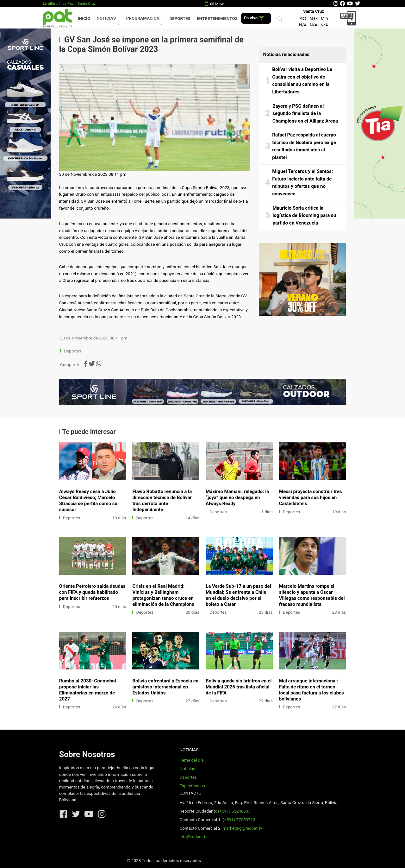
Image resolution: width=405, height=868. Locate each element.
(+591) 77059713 (239, 820)
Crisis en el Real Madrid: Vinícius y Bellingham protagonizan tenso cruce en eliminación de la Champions (163, 595)
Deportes (180, 19)
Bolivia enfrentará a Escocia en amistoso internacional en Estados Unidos (165, 687)
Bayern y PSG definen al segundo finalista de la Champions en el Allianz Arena (305, 114)
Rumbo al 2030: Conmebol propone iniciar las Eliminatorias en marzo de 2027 (88, 690)
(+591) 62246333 (234, 811)
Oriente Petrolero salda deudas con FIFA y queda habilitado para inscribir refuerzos (92, 592)
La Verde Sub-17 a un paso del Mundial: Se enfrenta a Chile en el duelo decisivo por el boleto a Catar (238, 595)
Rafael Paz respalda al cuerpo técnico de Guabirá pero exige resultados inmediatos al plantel (304, 146)
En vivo (254, 18)
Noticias (106, 18)
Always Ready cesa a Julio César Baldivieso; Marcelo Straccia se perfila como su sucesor (88, 501)
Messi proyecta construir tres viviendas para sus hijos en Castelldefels (311, 497)
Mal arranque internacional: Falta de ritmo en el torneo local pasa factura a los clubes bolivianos (312, 690)
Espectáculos (192, 786)
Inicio (84, 19)
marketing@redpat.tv (242, 828)
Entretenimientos (217, 19)
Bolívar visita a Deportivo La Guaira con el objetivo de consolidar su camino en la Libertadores (302, 81)
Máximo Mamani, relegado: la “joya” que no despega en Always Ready (237, 497)
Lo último (50, 3)
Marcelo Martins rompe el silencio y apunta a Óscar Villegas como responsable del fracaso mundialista (312, 595)
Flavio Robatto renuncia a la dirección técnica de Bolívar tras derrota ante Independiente (162, 501)
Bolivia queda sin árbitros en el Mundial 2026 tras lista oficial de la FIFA (239, 687)
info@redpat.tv (193, 837)
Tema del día (191, 760)
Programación (143, 18)
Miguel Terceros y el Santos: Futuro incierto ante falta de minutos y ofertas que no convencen (302, 183)
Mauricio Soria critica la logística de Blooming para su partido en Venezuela (304, 215)
